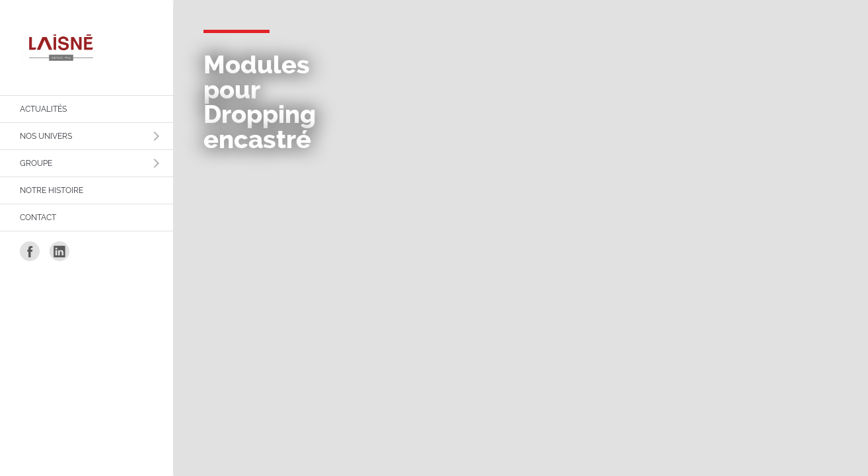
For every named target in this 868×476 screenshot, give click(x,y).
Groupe (36, 163)
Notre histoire (52, 190)
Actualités (43, 109)
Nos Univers (46, 136)
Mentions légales (671, 124)
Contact (38, 218)
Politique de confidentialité (689, 150)
